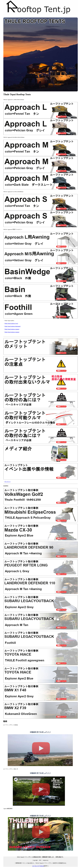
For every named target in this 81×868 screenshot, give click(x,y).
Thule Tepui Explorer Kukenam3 (13, 326)
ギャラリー (8, 482)
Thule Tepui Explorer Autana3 (12, 329)
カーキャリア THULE (38, 866)
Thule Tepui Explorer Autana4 (12, 332)
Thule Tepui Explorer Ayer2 (11, 323)
